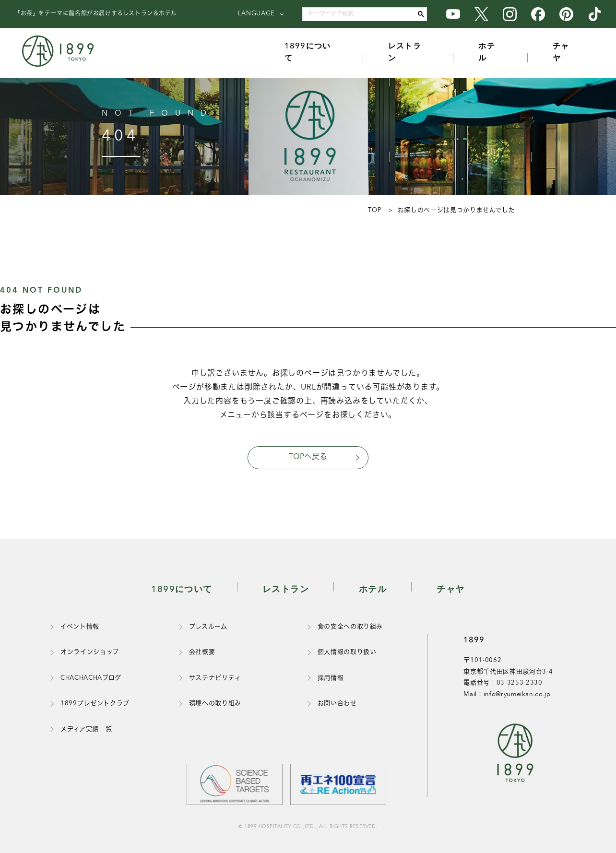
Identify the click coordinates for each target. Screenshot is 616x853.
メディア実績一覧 (86, 729)
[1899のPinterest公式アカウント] (566, 14)
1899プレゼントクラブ (95, 704)
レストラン (405, 53)
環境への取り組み (215, 704)
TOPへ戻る (308, 457)
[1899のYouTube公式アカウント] (453, 14)
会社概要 (202, 652)
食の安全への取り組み (350, 627)
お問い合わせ (337, 704)
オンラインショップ (90, 652)
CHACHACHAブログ (91, 678)
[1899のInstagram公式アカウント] (510, 14)
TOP (375, 210)
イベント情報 (80, 627)
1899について (308, 53)
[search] (362, 14)
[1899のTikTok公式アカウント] (595, 14)
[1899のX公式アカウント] (481, 14)
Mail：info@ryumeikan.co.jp (507, 694)
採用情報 (331, 678)
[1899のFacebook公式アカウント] (538, 14)
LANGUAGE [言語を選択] (256, 14)
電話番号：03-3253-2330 (503, 683)
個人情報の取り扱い (347, 652)
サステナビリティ (215, 678)
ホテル (487, 53)
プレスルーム (208, 627)
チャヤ (561, 53)
